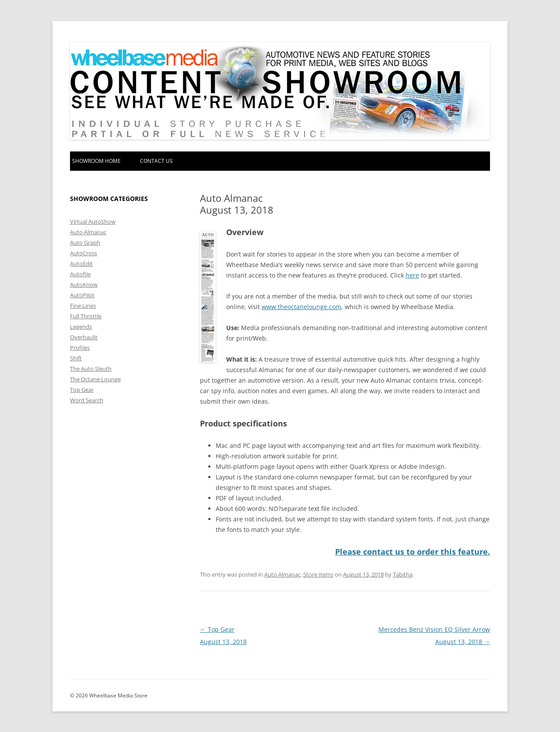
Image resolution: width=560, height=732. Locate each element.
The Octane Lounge (95, 379)
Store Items (318, 574)
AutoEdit (81, 264)
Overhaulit (84, 337)
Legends (81, 327)
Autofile (80, 274)
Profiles (80, 348)
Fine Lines (83, 306)
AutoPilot (82, 295)
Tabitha (403, 574)
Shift (76, 358)
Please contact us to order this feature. (413, 552)
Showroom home (96, 161)
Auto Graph (85, 243)
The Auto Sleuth (91, 369)
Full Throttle (86, 316)
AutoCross (84, 253)
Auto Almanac (282, 574)
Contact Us (156, 161)
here (412, 275)
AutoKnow (84, 285)
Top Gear (82, 390)
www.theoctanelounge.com (301, 307)
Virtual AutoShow (93, 222)
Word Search (87, 400)
